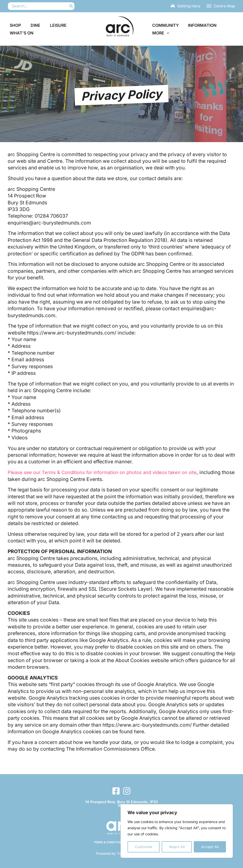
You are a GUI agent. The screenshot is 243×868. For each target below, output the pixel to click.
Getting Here (189, 6)
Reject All (177, 847)
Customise (144, 847)
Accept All (210, 847)
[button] (166, 33)
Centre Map (224, 6)
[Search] (71, 6)
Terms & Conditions (108, 842)
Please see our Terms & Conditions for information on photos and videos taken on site (106, 472)
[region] (177, 831)
